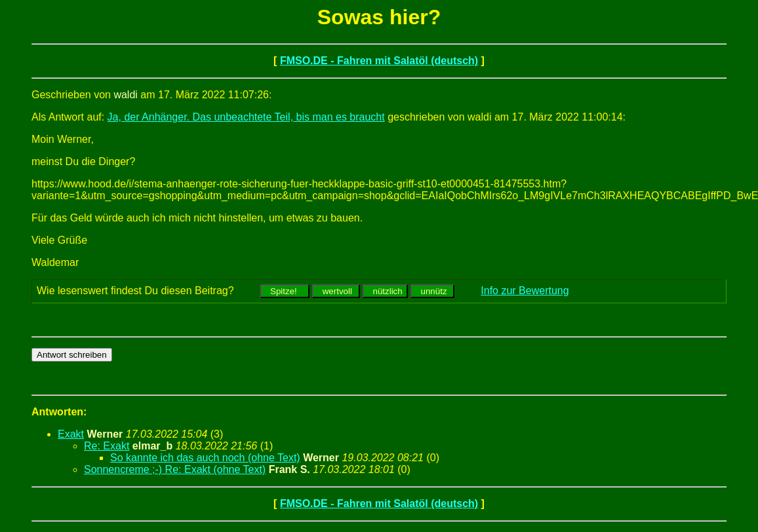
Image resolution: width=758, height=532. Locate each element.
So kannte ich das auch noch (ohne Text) (205, 458)
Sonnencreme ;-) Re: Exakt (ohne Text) (175, 469)
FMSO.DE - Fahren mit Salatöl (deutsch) (379, 61)
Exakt (71, 434)
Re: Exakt (107, 446)
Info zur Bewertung (525, 291)
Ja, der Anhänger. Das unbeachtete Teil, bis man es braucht (246, 117)
